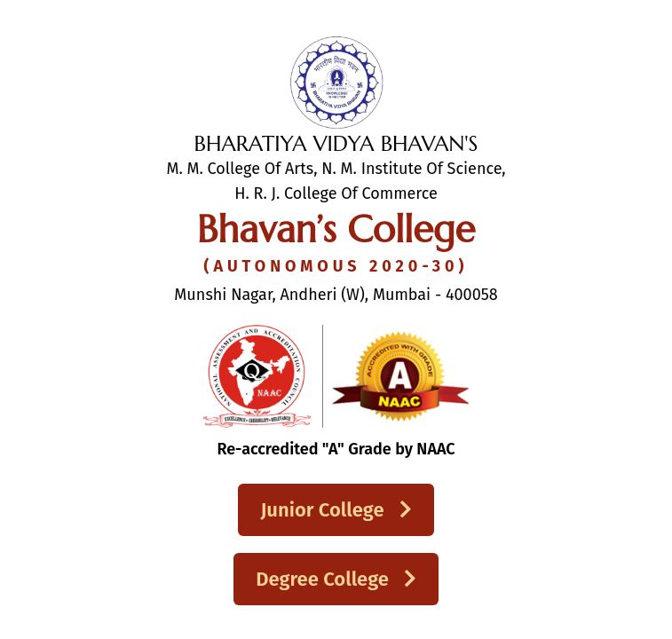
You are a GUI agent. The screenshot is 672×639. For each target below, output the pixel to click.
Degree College (336, 579)
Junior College (336, 510)
